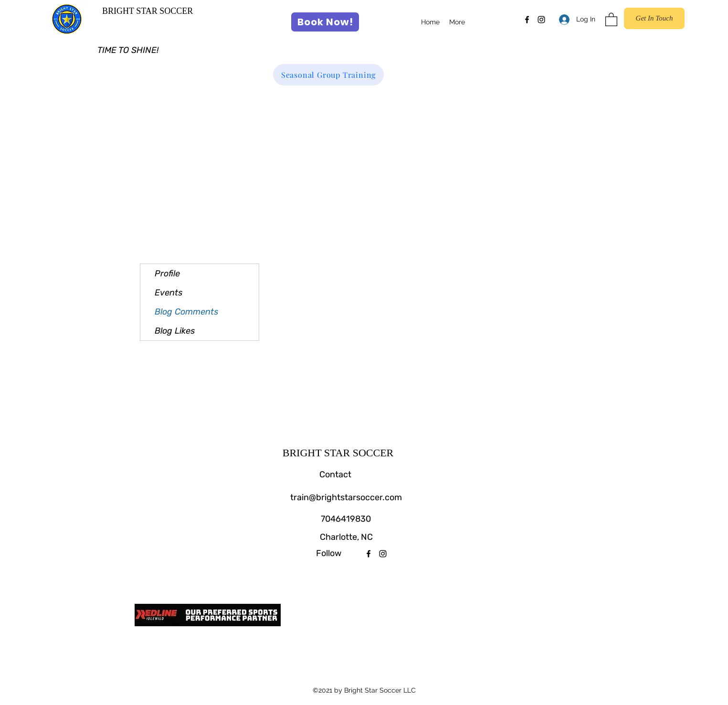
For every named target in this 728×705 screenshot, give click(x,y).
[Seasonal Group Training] (328, 75)
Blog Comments (186, 312)
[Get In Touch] (654, 18)
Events (169, 293)
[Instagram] (541, 20)
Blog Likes (175, 331)
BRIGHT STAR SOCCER (148, 11)
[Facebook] (527, 20)
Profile (167, 274)
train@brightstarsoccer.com (346, 497)
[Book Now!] (325, 22)
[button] (611, 19)
